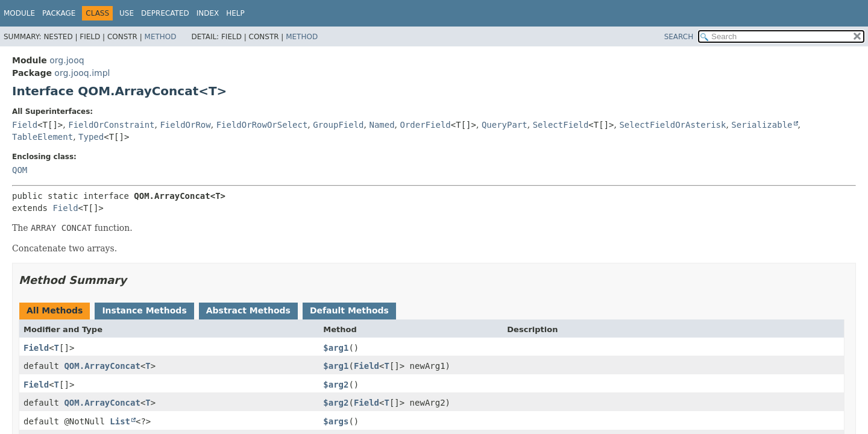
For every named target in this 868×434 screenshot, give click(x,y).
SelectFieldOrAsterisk (672, 125)
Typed (91, 137)
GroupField (338, 125)
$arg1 (336, 348)
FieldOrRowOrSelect (262, 125)
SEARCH (679, 37)
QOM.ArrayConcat (102, 366)
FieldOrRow (185, 125)
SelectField (561, 125)
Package (59, 13)
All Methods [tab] (55, 310)
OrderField (426, 125)
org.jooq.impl (82, 73)
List (120, 421)
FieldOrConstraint (111, 125)
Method (161, 37)
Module (19, 13)
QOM (20, 170)
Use (127, 13)
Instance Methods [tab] (144, 310)
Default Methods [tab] (349, 310)
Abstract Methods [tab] (248, 310)
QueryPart (505, 125)
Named (382, 125)
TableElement (42, 137)
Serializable (762, 125)
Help (235, 13)
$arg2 (336, 385)
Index (208, 13)
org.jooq (67, 60)
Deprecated (165, 13)
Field (25, 125)
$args (336, 421)
